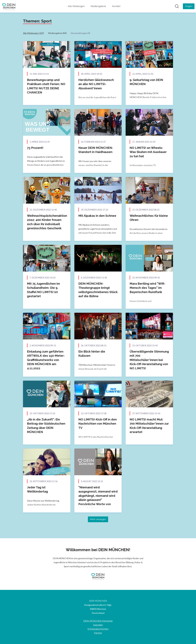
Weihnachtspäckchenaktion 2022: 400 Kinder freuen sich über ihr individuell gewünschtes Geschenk (47, 222)
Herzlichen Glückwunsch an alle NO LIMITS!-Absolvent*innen (96, 84)
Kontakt (116, 6)
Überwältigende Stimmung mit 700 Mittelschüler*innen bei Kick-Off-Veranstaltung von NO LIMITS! (149, 360)
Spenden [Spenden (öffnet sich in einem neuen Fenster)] (98, 625)
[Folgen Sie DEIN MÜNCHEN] (189, 6)
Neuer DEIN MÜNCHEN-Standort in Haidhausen (96, 150)
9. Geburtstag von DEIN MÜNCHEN (146, 82)
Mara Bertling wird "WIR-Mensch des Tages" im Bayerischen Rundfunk (147, 288)
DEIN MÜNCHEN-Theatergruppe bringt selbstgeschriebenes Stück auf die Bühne (98, 290)
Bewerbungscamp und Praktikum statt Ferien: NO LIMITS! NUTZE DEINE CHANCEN (46, 86)
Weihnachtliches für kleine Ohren (149, 218)
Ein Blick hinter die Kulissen (92, 354)
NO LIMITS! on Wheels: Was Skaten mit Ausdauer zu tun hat (148, 152)
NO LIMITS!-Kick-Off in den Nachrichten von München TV (98, 424)
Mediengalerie (98, 6)
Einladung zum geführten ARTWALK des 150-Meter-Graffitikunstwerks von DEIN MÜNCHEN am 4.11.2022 (46, 360)
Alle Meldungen (76, 6)
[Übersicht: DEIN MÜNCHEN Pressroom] (9, 6)
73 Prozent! (35, 148)
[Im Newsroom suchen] (177, 6)
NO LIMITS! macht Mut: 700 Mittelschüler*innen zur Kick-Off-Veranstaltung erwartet (149, 426)
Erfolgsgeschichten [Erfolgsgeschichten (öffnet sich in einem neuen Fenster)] (98, 629)
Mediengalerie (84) (57, 33)
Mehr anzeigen (98, 519)
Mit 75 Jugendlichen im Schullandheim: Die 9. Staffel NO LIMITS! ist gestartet (43, 290)
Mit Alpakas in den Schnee (97, 216)
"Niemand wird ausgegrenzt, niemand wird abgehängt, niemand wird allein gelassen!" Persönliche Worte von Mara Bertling (98, 498)
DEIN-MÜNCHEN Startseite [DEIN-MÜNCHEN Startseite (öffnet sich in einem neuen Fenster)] (98, 621)
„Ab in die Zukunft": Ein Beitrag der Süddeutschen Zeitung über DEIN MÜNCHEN (46, 426)
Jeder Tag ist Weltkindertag (37, 489)
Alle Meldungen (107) (33, 33)
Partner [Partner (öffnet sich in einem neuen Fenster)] (98, 633)
